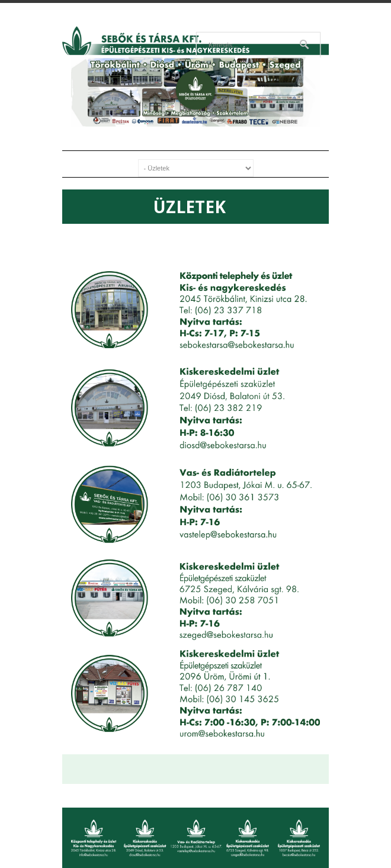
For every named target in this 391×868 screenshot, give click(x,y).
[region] (195, 91)
